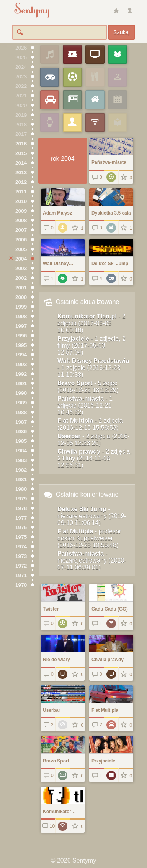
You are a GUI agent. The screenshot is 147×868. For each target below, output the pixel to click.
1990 (21, 393)
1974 (21, 547)
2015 (21, 153)
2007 (21, 230)
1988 (21, 412)
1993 (21, 364)
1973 (21, 556)
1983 (21, 460)
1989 (21, 403)
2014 (21, 163)
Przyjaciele (91, 346)
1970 (21, 585)
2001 (21, 288)
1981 (21, 479)
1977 (21, 518)
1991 (21, 384)
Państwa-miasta (85, 405)
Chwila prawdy (95, 458)
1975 (21, 537)
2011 (21, 192)
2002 (21, 278)
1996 (21, 336)
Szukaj (122, 32)
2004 (21, 259)
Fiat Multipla (90, 424)
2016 (21, 144)
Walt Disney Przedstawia (93, 368)
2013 (21, 172)
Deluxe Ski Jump (92, 516)
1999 (21, 307)
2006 (21, 240)
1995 (21, 345)
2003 (21, 268)
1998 (21, 316)
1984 (21, 451)
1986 (21, 432)
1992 (21, 374)
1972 (21, 566)
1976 (21, 527)
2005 (21, 249)
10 (48, 826)
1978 (21, 508)
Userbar (94, 440)
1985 (21, 441)
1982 (21, 470)
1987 (21, 422)
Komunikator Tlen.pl (91, 323)
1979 (21, 499)
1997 (21, 326)
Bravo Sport (88, 387)
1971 (21, 575)
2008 (21, 220)
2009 (21, 211)
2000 (21, 297)
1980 (21, 489)
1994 (21, 355)
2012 (21, 182)
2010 (21, 201)
